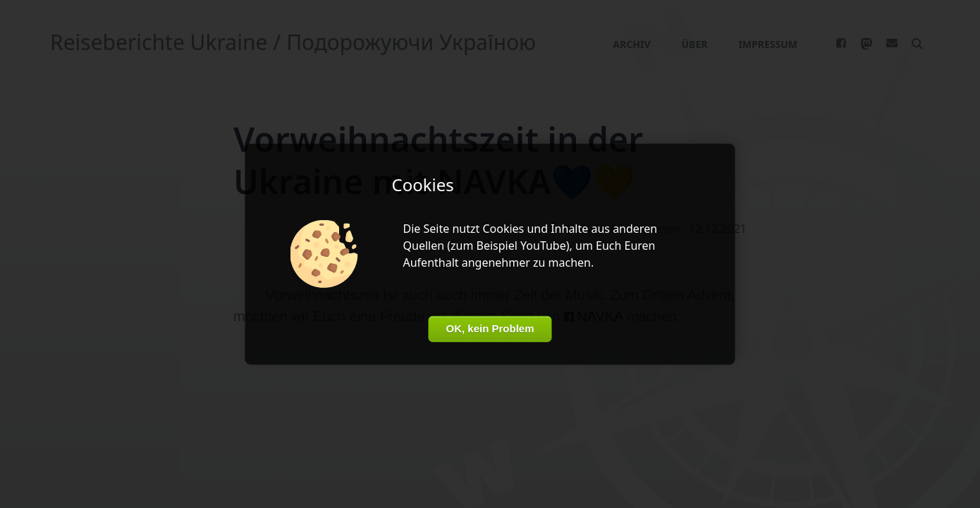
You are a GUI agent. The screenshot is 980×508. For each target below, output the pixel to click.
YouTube (543, 246)
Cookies (503, 229)
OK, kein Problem (490, 328)
